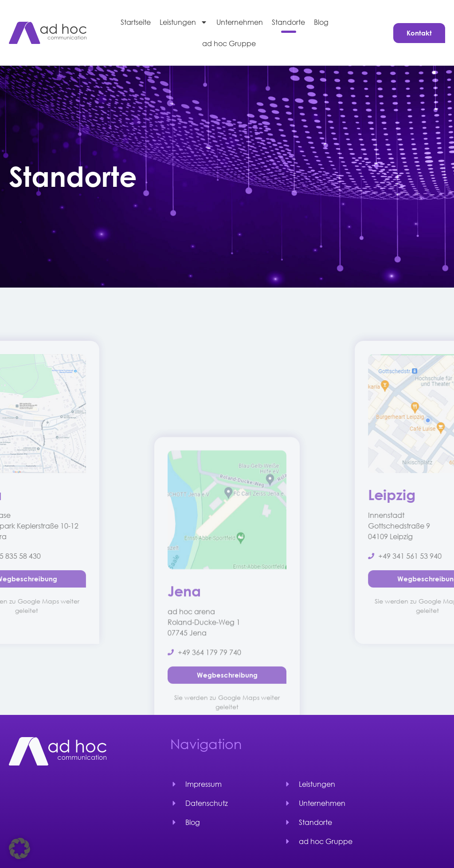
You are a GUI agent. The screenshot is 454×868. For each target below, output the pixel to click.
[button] (20, 848)
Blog (321, 22)
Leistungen (184, 22)
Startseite (136, 22)
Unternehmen (240, 22)
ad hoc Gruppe (229, 43)
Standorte (288, 22)
